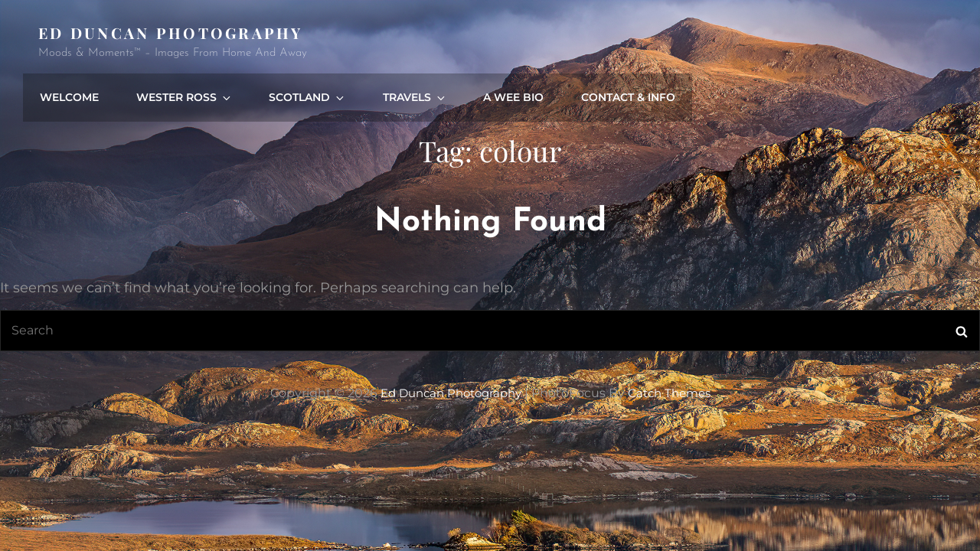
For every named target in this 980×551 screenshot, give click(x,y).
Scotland (588, 42)
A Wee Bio (783, 42)
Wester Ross (471, 42)
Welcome (359, 42)
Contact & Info (895, 42)
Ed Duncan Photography (173, 33)
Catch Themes (675, 344)
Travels (690, 42)
